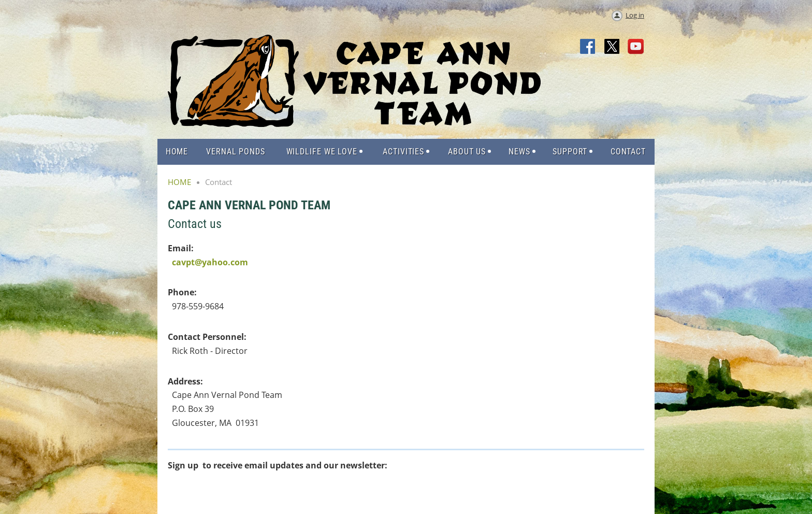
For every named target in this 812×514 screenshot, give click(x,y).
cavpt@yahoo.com (210, 262)
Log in (635, 15)
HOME (179, 182)
